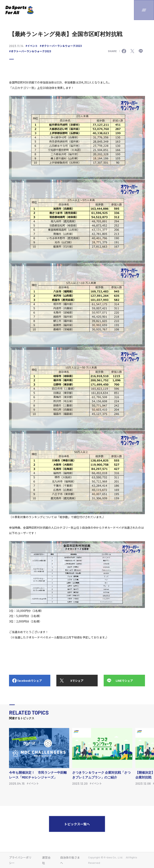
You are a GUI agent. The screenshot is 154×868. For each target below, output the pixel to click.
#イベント (32, 46)
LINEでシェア (124, 681)
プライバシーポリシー (20, 860)
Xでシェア (77, 681)
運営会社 (46, 860)
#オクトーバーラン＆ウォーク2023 (61, 46)
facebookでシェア (30, 681)
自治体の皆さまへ (70, 860)
